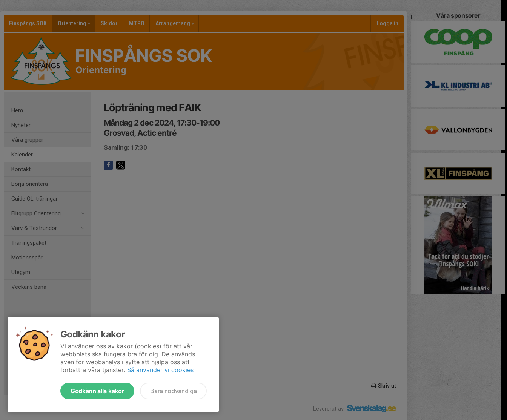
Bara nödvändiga (173, 391)
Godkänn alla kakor (97, 391)
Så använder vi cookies (160, 370)
